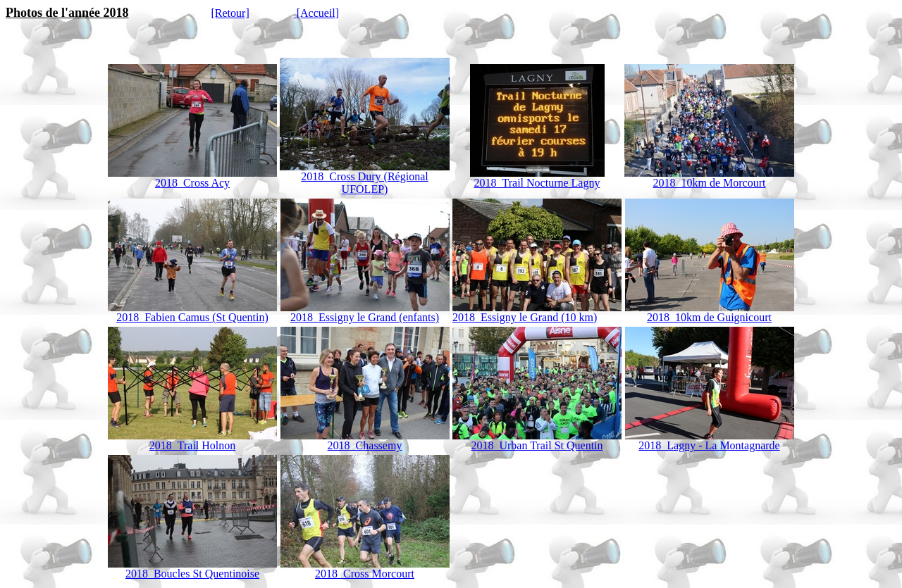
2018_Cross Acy (192, 183)
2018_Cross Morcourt (365, 569)
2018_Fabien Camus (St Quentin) (192, 317)
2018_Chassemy (365, 445)
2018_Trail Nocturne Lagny (537, 183)
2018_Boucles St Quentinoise (192, 569)
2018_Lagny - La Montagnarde (710, 440)
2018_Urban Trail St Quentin (537, 440)
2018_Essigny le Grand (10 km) (537, 312)
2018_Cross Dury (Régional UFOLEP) (364, 183)
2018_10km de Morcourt (710, 183)
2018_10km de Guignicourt (710, 312)
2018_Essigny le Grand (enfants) (365, 317)
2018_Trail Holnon (192, 440)
